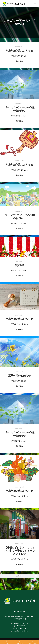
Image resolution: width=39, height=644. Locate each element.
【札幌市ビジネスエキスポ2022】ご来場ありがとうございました (19, 551)
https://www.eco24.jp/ (20, 631)
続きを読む (19, 61)
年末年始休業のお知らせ (20, 51)
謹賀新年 (20, 265)
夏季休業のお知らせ (20, 376)
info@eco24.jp (19, 628)
